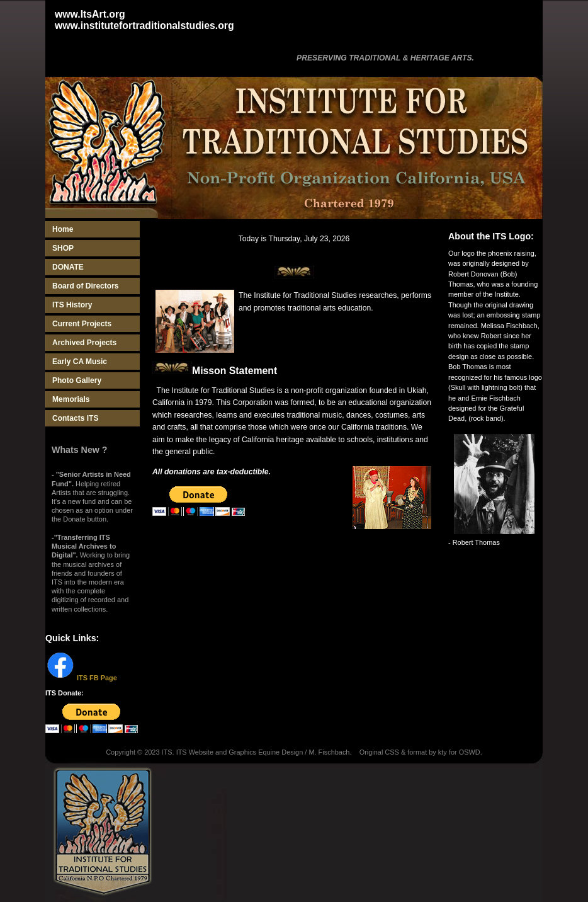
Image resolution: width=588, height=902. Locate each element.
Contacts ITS (75, 418)
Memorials (71, 399)
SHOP (63, 248)
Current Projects (82, 324)
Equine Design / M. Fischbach (304, 752)
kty (443, 752)
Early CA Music (80, 362)
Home (63, 229)
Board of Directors (86, 286)
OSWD (470, 752)
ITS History (72, 305)
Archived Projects (84, 343)
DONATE (68, 267)
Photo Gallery (77, 380)
